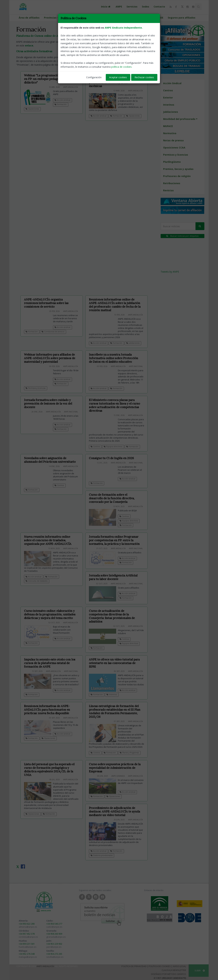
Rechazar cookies (144, 77)
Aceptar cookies (118, 77)
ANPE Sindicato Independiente (123, 28)
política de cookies (121, 67)
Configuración (94, 77)
